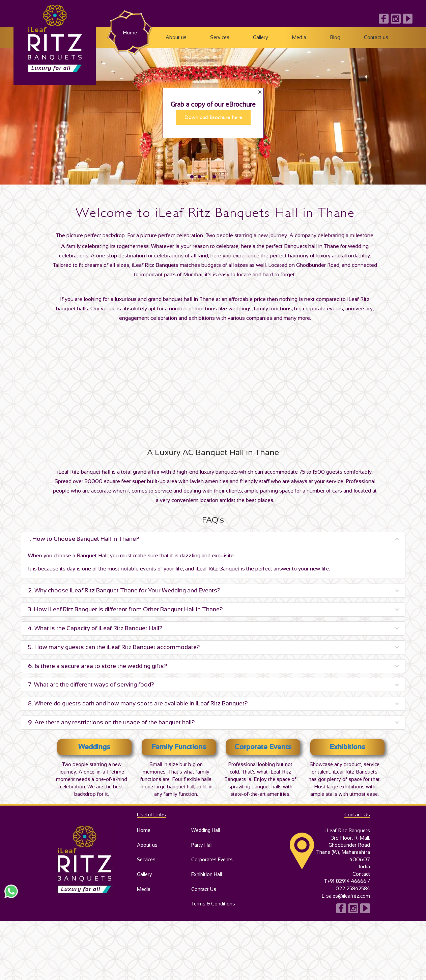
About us (176, 37)
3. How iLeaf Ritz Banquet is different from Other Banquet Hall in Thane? (125, 610)
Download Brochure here (213, 126)
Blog (335, 37)
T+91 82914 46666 (344, 884)
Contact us (376, 37)
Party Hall (201, 849)
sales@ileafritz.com (348, 898)
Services (220, 37)
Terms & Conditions (213, 911)
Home (130, 33)
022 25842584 (353, 891)
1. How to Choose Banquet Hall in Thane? (84, 540)
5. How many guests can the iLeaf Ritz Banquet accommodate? (114, 648)
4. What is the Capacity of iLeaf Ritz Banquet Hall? (95, 629)
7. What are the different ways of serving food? (91, 685)
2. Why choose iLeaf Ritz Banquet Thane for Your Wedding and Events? (124, 591)
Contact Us (203, 896)
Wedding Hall (206, 833)
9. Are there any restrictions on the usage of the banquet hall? (111, 723)
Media (299, 37)
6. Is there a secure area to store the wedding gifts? (98, 667)
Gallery (261, 37)
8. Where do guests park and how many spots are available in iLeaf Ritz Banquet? (138, 704)
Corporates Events (211, 864)
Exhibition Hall (207, 880)
